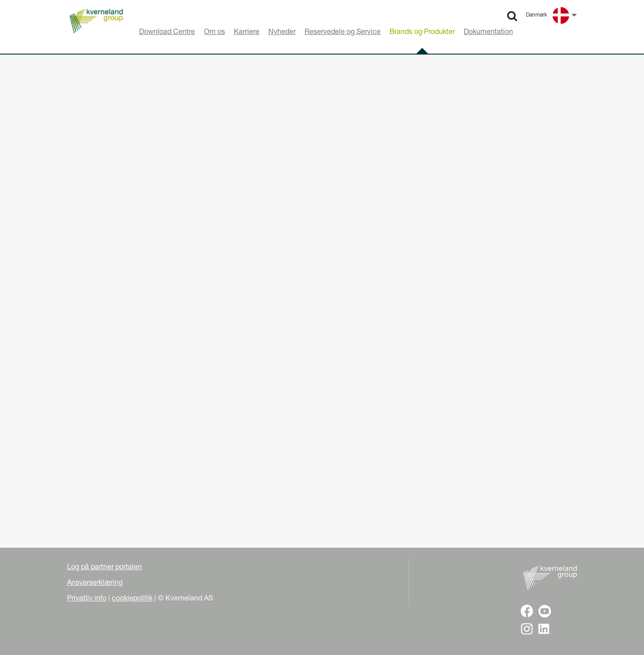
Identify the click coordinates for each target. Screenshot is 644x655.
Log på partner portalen (104, 566)
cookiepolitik (132, 598)
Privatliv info (87, 598)
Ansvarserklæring (95, 582)
